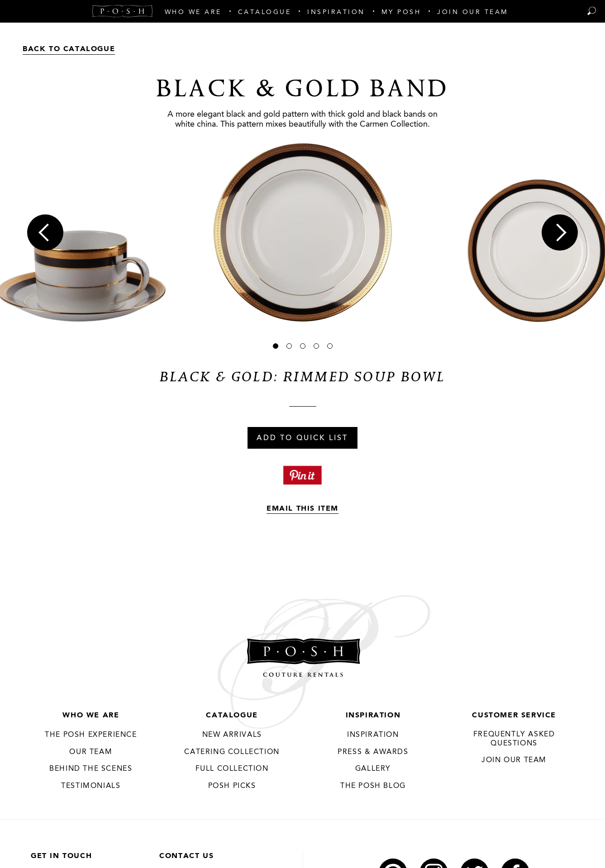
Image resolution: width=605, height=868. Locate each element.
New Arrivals (232, 735)
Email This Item (302, 509)
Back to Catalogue (69, 49)
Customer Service (514, 716)
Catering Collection (232, 752)
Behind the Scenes (91, 769)
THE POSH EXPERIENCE (91, 735)
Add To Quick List (302, 438)
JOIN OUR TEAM (514, 760)
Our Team (91, 752)
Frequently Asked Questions (514, 739)
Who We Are (91, 716)
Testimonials (91, 786)
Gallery (373, 769)
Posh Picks (232, 786)
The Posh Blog (373, 786)
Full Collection (232, 769)
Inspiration (373, 716)
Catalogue (232, 716)
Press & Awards (373, 752)
